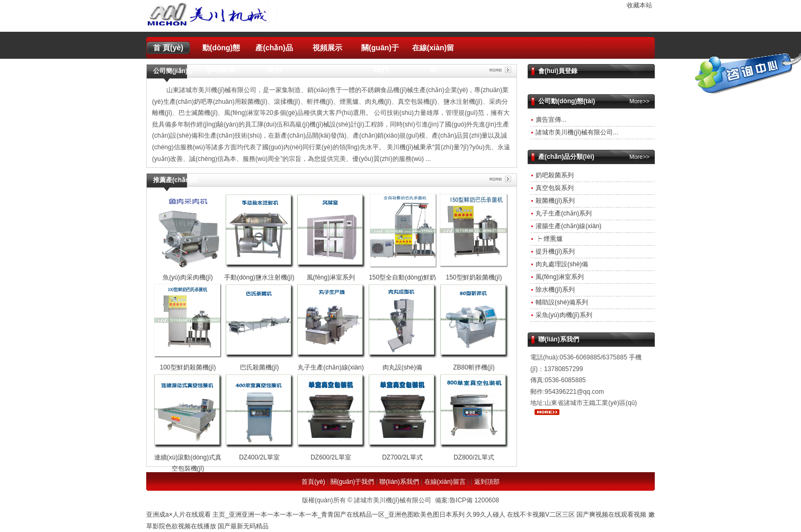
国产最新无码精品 (243, 526)
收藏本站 (639, 5)
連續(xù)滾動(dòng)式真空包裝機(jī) (188, 457)
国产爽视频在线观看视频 (611, 515)
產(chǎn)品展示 (274, 51)
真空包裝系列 (555, 188)
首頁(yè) (313, 482)
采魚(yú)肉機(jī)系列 (564, 315)
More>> (639, 101)
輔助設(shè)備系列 (562, 302)
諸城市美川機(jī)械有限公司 (574, 132)
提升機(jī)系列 (555, 251)
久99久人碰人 (486, 515)
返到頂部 (487, 482)
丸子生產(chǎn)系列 (564, 213)
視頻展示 (327, 48)
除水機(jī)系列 (555, 290)
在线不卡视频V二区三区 (541, 515)
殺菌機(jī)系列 (555, 201)
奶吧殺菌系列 (555, 175)
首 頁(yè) (168, 48)
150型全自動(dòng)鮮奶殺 (403, 277)
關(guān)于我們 (380, 51)
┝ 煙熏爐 (549, 239)
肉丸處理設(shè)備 (562, 264)
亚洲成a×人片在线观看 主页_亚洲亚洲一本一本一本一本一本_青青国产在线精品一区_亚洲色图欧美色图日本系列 (305, 515)
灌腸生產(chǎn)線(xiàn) (568, 226)
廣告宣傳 (548, 120)
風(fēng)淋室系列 (560, 277)
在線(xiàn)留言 (433, 51)
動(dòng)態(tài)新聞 (221, 51)
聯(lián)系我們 (399, 482)
